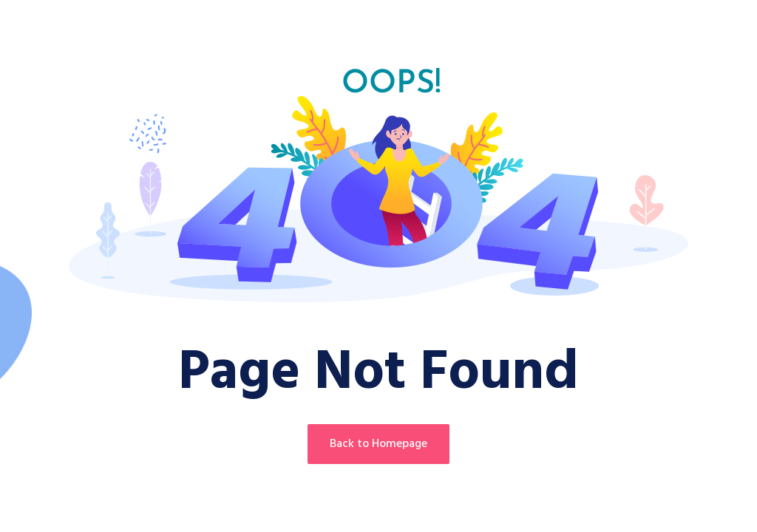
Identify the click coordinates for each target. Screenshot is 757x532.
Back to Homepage (378, 444)
